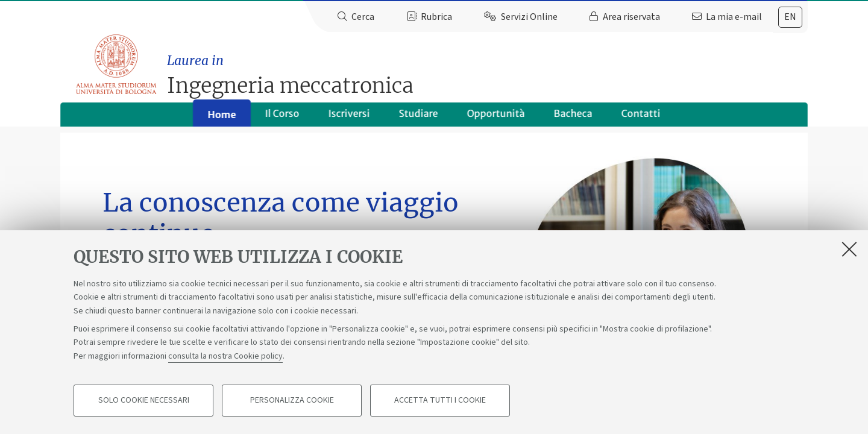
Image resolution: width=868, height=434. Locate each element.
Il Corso (282, 118)
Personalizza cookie (292, 401)
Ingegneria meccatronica (489, 70)
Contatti (641, 118)
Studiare (419, 118)
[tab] (790, 17)
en (790, 17)
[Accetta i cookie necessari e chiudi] (849, 250)
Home (222, 119)
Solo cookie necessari (144, 401)
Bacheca (573, 118)
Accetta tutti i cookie (440, 401)
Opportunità (496, 118)
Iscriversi (349, 118)
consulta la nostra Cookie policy (225, 357)
